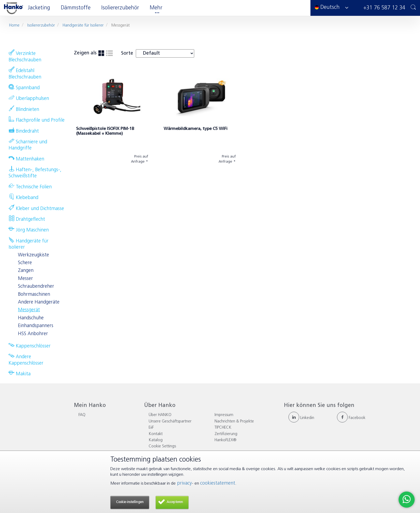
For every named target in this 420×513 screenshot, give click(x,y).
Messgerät (29, 310)
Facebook (351, 418)
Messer (25, 279)
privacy (184, 483)
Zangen (26, 271)
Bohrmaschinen (34, 295)
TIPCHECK (223, 428)
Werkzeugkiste (33, 255)
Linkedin (301, 418)
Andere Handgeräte (39, 302)
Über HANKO (160, 415)
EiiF (151, 428)
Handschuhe (31, 318)
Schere (25, 263)
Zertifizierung (226, 434)
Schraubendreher (36, 287)
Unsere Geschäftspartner (170, 422)
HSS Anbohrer (33, 334)
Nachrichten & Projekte (234, 422)
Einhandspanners (36, 326)
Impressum (224, 415)
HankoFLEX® (226, 440)
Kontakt (156, 434)
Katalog (156, 440)
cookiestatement (218, 483)
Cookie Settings (162, 446)
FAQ (82, 415)
